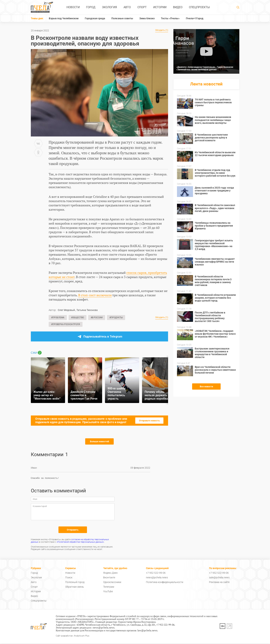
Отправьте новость (149, 421)
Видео (178, 7)
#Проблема (58, 318)
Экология (109, 7)
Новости (73, 7)
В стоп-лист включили (95, 295)
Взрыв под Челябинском (64, 18)
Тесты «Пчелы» (170, 18)
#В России (97, 318)
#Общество (78, 318)
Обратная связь (75, 587)
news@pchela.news (157, 578)
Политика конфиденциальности (165, 583)
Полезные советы (122, 18)
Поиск (69, 578)
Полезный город (75, 583)
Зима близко (147, 18)
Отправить (73, 530)
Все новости (206, 386)
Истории (160, 7)
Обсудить (162, 30)
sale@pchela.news (219, 578)
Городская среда (95, 18)
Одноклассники (112, 583)
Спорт (142, 7)
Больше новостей (99, 441)
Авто (127, 7)
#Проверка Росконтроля (66, 324)
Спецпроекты (199, 7)
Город (91, 7)
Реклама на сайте (219, 583)
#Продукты (116, 318)
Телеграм (109, 587)
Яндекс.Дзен (110, 573)
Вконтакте (109, 578)
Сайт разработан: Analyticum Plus (73, 636)
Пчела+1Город (195, 18)
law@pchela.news (147, 631)
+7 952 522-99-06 (156, 573)
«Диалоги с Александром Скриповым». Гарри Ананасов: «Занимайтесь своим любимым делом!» (205, 68)
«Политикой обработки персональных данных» (80, 542)
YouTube (108, 592)
